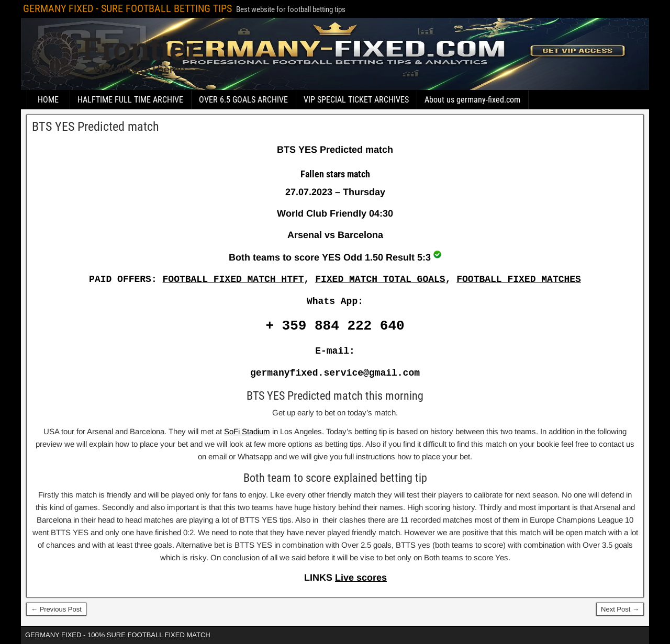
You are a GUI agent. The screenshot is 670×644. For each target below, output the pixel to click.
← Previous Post (56, 609)
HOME (48, 100)
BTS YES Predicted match (96, 127)
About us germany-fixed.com (472, 100)
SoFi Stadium (247, 431)
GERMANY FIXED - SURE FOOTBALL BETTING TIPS (127, 8)
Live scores (361, 578)
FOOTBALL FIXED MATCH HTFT (233, 279)
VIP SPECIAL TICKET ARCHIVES (356, 100)
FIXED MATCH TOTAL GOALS (380, 279)
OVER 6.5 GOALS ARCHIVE (243, 100)
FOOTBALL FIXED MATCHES (519, 279)
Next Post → (620, 609)
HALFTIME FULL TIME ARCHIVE (130, 100)
